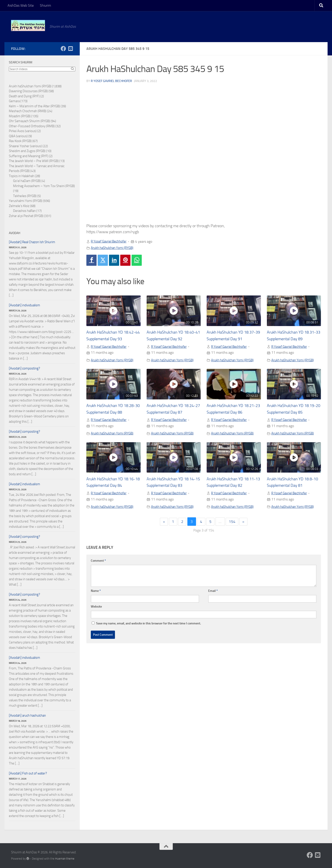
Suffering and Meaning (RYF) (29, 156)
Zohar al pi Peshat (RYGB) (26, 216)
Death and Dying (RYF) (24, 96)
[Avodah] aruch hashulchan (27, 716)
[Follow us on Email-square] (70, 49)
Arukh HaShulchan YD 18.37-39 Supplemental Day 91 (233, 339)
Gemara (14, 101)
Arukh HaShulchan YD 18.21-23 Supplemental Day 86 (233, 419)
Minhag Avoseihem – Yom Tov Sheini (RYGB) (44, 186)
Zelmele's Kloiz (19, 206)
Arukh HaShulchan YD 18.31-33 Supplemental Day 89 (293, 339)
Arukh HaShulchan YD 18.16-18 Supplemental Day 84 (112, 500)
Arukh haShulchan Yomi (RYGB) (114, 247)
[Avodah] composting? (24, 368)
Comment (98, 582)
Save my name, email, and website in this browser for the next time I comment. (149, 644)
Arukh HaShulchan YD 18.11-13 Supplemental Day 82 (233, 500)
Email (213, 612)
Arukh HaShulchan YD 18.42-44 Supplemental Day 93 (112, 339)
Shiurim (45, 5)
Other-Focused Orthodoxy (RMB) (32, 126)
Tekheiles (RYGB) (25, 196)
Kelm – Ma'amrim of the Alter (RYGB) (34, 106)
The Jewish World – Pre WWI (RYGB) (34, 161)
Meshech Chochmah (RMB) (28, 111)
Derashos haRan (24, 211)
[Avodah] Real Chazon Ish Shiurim (32, 242)
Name (96, 612)
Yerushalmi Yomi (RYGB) (26, 201)
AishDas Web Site (21, 5)
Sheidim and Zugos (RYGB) (27, 151)
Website (96, 628)
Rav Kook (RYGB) (20, 141)
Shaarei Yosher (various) (25, 146)
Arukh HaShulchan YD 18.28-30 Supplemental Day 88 (112, 419)
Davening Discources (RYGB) (28, 91)
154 (233, 543)
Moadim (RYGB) (20, 116)
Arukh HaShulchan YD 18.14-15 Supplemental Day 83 (173, 500)
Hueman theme (65, 859)
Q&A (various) (18, 136)
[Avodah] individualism (24, 305)
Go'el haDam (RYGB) (27, 181)
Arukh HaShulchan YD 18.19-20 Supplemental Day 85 (293, 419)
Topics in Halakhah (21, 176)
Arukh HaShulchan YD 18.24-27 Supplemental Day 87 (173, 419)
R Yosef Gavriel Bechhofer (111, 81)
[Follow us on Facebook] (63, 49)
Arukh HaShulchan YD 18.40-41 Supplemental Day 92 (173, 339)
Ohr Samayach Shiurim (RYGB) (29, 121)
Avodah (15, 233)
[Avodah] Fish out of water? (28, 773)
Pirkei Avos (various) (23, 131)
